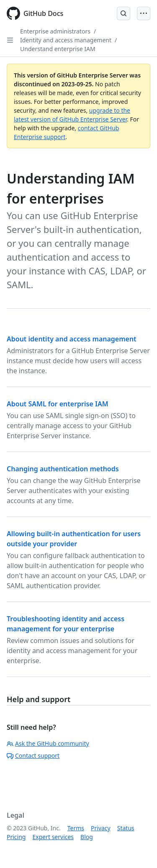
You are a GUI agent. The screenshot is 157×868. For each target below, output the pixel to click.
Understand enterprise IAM (58, 49)
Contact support (33, 756)
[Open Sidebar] (10, 40)
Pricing (16, 837)
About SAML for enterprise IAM (58, 404)
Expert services (53, 837)
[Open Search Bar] (124, 13)
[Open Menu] (144, 13)
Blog (87, 837)
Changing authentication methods (63, 469)
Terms (76, 828)
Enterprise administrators (55, 31)
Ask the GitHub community (48, 743)
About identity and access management (72, 339)
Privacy (101, 828)
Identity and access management (66, 40)
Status (126, 828)
